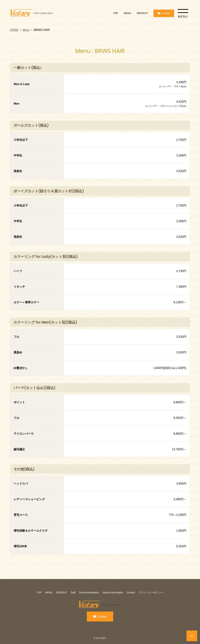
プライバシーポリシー (151, 593)
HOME (14, 30)
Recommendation (89, 593)
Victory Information (113, 593)
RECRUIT (142, 13)
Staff (73, 593)
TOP (116, 13)
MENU (128, 13)
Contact (131, 593)
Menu (26, 30)
